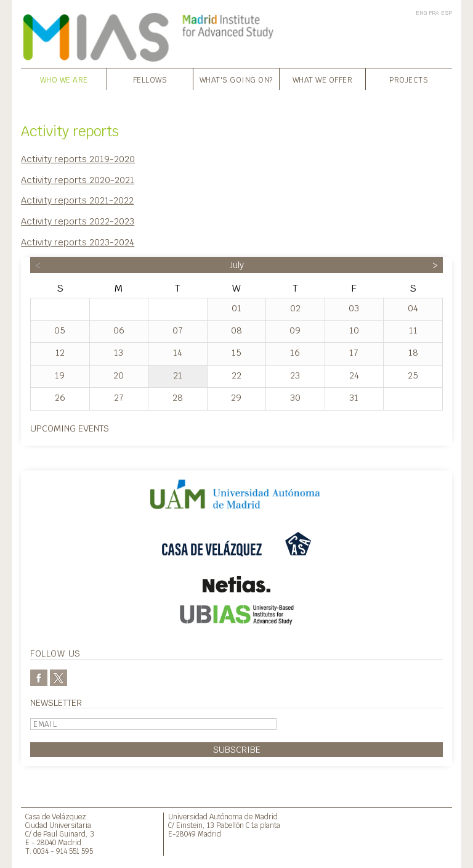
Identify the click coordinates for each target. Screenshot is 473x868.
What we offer (323, 80)
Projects (409, 80)
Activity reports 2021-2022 (77, 200)
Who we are (64, 80)
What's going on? (236, 80)
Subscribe (237, 749)
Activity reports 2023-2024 (78, 242)
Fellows (150, 80)
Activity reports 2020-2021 (78, 180)
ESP (447, 13)
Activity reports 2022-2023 (78, 221)
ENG (421, 13)
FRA (434, 13)
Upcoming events (70, 428)
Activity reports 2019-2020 (78, 159)
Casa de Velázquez (56, 817)
